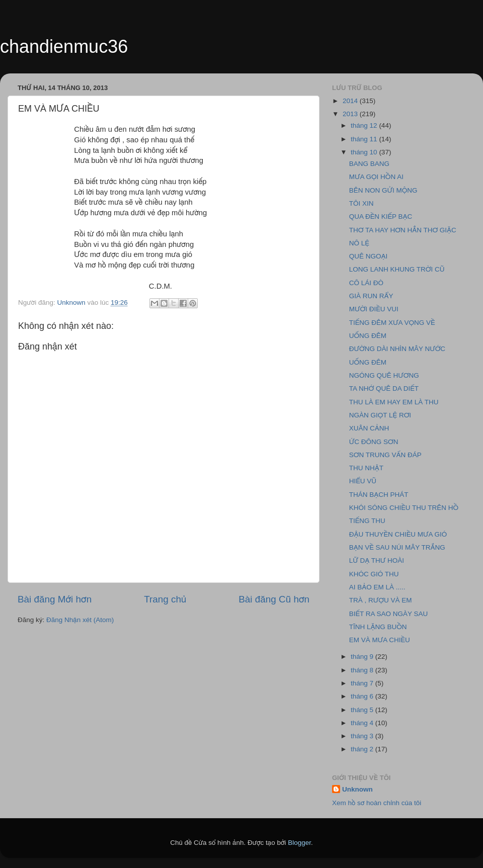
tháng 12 (365, 125)
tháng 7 (363, 683)
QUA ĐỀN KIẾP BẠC (381, 216)
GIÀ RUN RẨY (371, 296)
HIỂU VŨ (363, 481)
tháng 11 (365, 139)
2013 (351, 114)
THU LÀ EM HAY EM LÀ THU (394, 402)
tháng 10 (365, 152)
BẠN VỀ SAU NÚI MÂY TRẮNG (397, 547)
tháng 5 (363, 710)
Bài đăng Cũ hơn (274, 599)
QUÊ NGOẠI (369, 256)
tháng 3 (363, 736)
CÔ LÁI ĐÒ (366, 283)
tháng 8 (363, 670)
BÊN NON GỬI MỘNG (383, 190)
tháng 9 (363, 657)
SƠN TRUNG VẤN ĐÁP (385, 455)
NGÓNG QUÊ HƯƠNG (384, 375)
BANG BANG (369, 164)
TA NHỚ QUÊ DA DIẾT (384, 388)
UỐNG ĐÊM (368, 336)
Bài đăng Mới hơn (55, 599)
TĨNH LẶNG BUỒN (378, 627)
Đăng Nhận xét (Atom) (80, 620)
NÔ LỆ (359, 243)
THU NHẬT (366, 468)
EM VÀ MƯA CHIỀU (380, 640)
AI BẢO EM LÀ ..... (377, 587)
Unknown (357, 789)
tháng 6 (363, 696)
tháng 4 (363, 723)
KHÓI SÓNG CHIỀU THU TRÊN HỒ (404, 508)
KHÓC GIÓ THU (374, 574)
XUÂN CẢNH (369, 428)
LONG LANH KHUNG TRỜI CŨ (397, 269)
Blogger (299, 843)
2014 (351, 101)
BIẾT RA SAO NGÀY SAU (389, 614)
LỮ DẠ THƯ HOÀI (377, 560)
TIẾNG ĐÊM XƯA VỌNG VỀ (392, 323)
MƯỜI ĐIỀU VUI (374, 309)
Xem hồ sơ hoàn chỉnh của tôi (377, 803)
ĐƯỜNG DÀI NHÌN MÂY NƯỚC (397, 349)
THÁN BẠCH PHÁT (379, 495)
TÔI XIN (361, 203)
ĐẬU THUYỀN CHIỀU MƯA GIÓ (398, 534)
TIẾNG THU (367, 521)
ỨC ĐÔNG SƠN (374, 442)
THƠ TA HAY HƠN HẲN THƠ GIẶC (403, 230)
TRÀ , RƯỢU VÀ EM (381, 600)
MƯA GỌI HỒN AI (376, 177)
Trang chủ (165, 599)
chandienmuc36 (64, 47)
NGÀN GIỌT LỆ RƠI (380, 415)
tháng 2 (363, 749)
